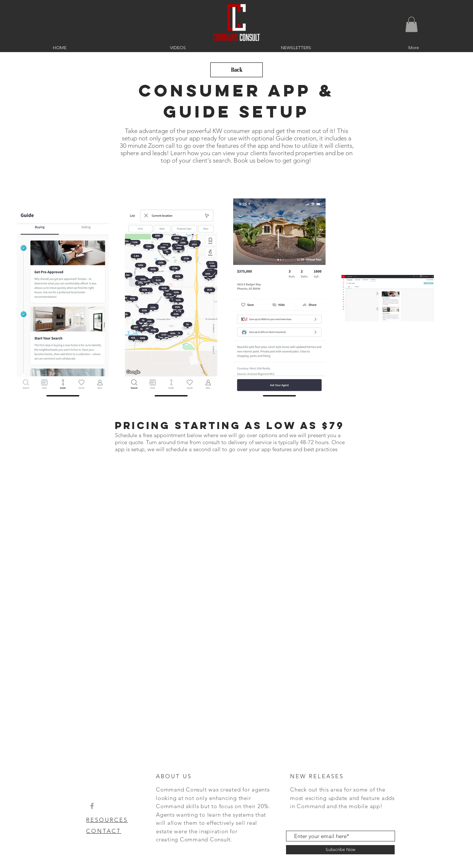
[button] (411, 24)
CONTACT (104, 831)
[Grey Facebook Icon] (92, 806)
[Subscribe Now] (340, 850)
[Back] (236, 70)
